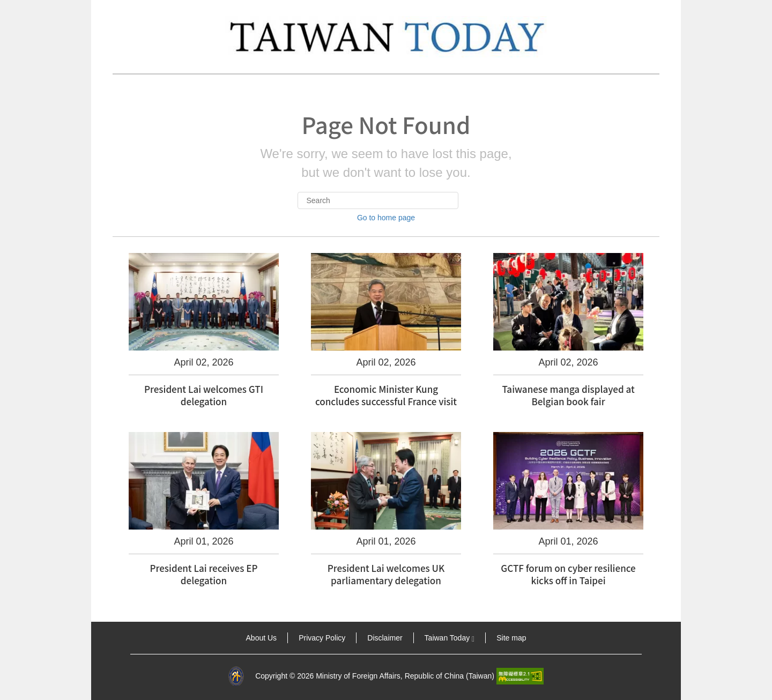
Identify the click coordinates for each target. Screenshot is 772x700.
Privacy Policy (322, 638)
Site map (511, 638)
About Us (262, 638)
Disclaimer (385, 638)
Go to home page (386, 218)
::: (106, 638)
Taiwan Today (450, 638)
